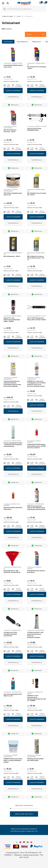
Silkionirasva (37, 42)
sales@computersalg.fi (31, 855)
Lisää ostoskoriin (13, 90)
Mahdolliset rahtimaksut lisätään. (11, 81)
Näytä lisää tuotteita (24, 814)
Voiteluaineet (8, 42)
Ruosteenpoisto (22, 42)
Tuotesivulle (13, 97)
